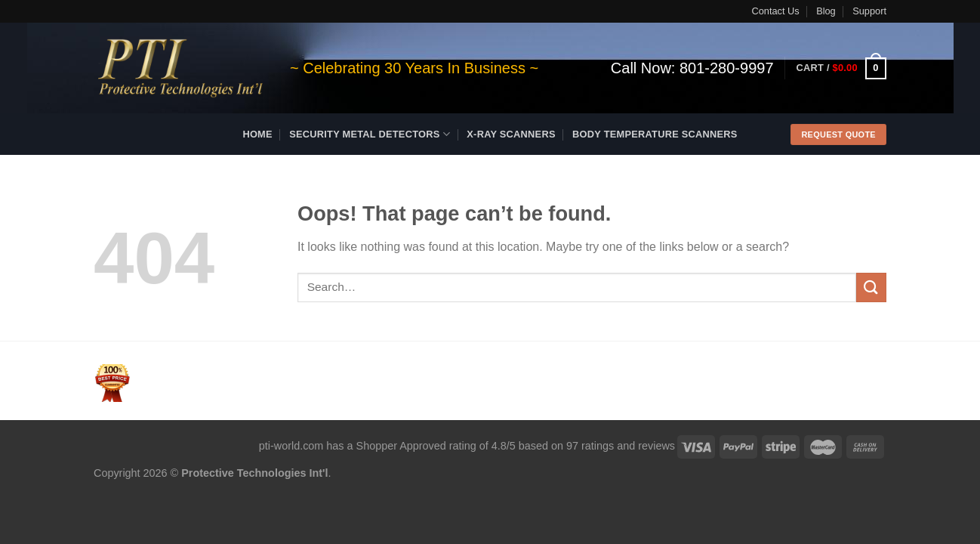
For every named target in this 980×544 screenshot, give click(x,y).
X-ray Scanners (511, 134)
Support (869, 11)
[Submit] (871, 287)
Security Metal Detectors (370, 134)
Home (257, 134)
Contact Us (775, 11)
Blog (826, 11)
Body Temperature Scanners (655, 134)
